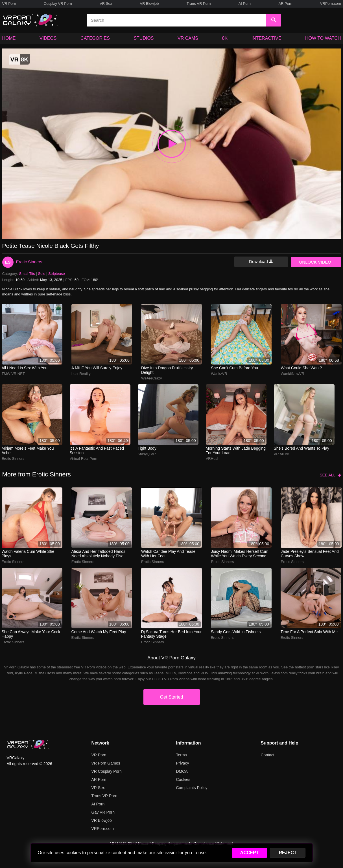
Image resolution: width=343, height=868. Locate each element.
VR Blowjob (149, 4)
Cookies (183, 779)
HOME (9, 38)
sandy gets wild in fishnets (236, 632)
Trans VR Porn (199, 4)
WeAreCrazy (151, 378)
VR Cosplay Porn (107, 771)
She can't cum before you (234, 368)
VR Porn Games (106, 763)
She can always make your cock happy (31, 634)
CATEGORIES (95, 38)
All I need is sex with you (25, 368)
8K (225, 38)
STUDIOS (144, 38)
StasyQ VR (147, 454)
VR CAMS (188, 38)
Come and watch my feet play (99, 632)
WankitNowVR (293, 374)
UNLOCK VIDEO (315, 262)
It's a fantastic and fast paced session (97, 450)
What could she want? (302, 368)
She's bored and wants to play (302, 448)
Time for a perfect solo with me (309, 632)
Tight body (147, 448)
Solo (41, 274)
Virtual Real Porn (84, 459)
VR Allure (281, 454)
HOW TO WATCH (323, 38)
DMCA (182, 771)
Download (261, 261)
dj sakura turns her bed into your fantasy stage (172, 634)
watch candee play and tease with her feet (168, 554)
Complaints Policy (192, 788)
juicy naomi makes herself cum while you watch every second (240, 554)
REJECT (288, 853)
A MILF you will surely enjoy (97, 368)
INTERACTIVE (266, 38)
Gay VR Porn (103, 812)
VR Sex (106, 4)
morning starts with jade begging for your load (236, 450)
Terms (182, 755)
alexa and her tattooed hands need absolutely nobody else (98, 554)
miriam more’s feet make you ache (28, 450)
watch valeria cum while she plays (28, 554)
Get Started (172, 697)
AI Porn (245, 4)
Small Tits (27, 274)
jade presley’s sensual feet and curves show (310, 554)
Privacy (183, 763)
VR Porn (9, 4)
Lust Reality (81, 374)
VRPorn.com (331, 4)
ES (8, 262)
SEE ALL (330, 475)
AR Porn (285, 4)
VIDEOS (48, 38)
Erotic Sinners (29, 262)
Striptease (57, 274)
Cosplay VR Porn (58, 4)
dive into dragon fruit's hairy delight (167, 370)
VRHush (213, 459)
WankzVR (219, 374)
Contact (268, 755)
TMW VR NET (13, 374)
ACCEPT (250, 853)
